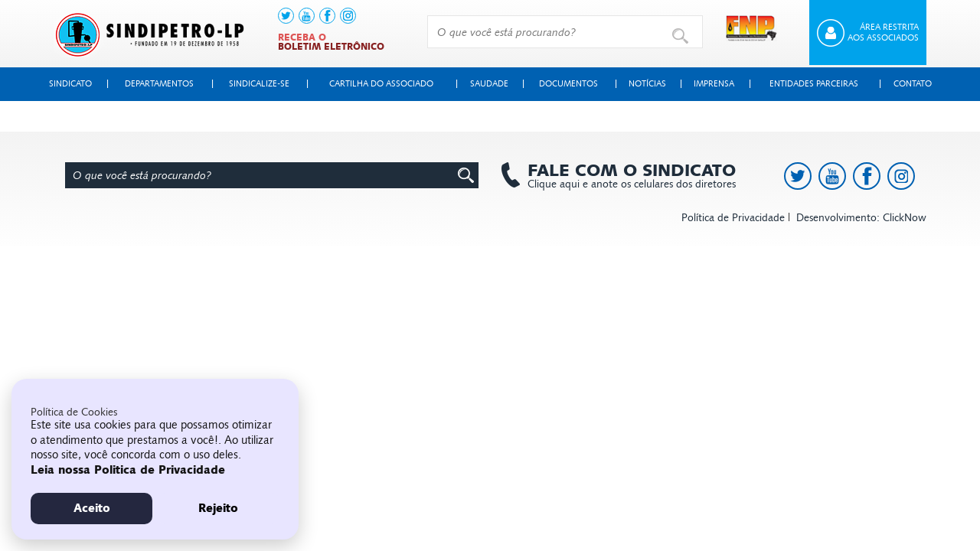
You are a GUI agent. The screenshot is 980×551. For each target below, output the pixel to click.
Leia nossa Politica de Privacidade (128, 470)
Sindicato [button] (70, 84)
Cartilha (381, 84)
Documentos (568, 84)
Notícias (647, 84)
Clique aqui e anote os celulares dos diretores (624, 176)
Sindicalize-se (259, 84)
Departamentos (159, 84)
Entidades (814, 84)
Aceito (92, 508)
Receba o (331, 42)
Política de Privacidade (733, 218)
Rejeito (218, 508)
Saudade (489, 84)
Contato (913, 84)
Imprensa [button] (714, 84)
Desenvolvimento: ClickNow (861, 218)
